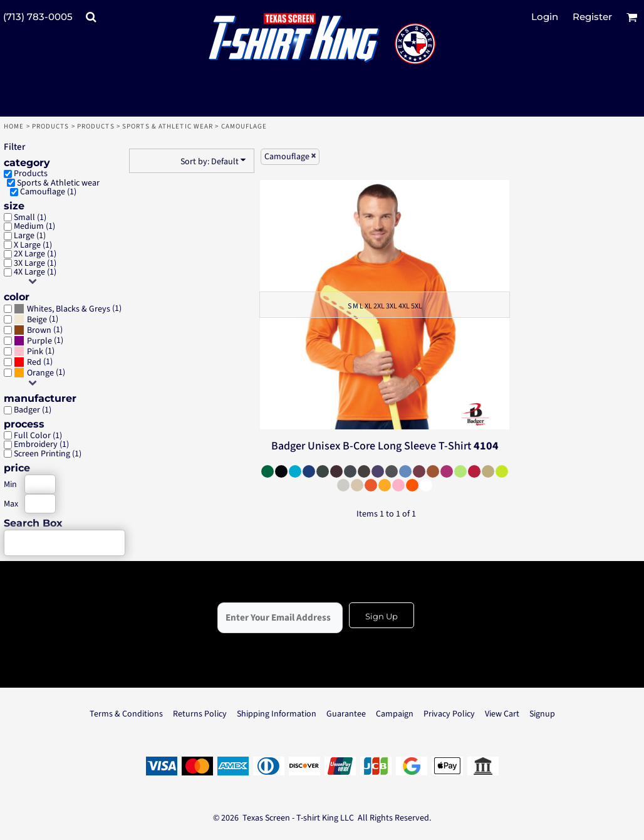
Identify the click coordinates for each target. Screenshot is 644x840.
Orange (40, 373)
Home (14, 126)
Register (592, 17)
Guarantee (346, 714)
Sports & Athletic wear (168, 126)
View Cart (502, 714)
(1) (68, 309)
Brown (39, 330)
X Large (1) (33, 245)
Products (51, 126)
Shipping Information (277, 714)
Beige (37, 320)
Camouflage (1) (48, 192)
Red (34, 362)
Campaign (395, 714)
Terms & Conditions (126, 714)
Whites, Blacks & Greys (69, 309)
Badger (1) (33, 410)
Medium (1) (34, 226)
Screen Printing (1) (48, 454)
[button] (91, 17)
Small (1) (30, 218)
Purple (39, 341)
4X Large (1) (35, 272)
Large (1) (30, 236)
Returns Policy (200, 714)
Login (545, 17)
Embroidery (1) (41, 444)
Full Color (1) (38, 436)
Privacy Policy (449, 714)
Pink (35, 352)
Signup (542, 714)
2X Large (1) (35, 254)
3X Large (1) (35, 263)
